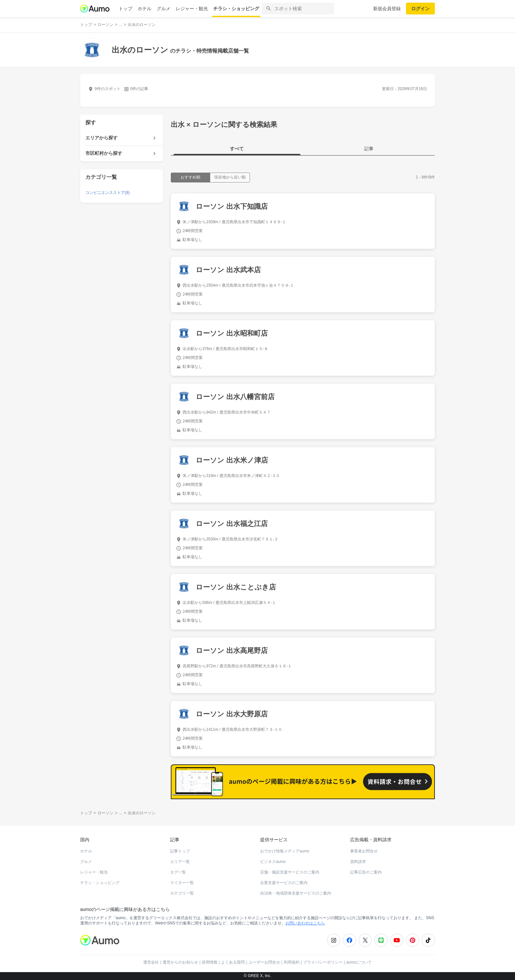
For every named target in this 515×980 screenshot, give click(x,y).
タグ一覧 (178, 872)
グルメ (164, 9)
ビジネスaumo (273, 862)
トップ (125, 9)
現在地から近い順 (230, 177)
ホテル (145, 9)
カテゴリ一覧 (182, 893)
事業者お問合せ (364, 851)
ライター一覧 (182, 883)
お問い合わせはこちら (305, 923)
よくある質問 (233, 962)
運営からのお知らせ (180, 962)
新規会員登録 (387, 9)
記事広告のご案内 (366, 872)
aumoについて (359, 962)
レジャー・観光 (192, 9)
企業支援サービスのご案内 (284, 883)
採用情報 (210, 962)
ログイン (420, 9)
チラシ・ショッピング (236, 9)
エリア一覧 (180, 862)
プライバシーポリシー (323, 962)
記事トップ (180, 851)
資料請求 (358, 862)
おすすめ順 (190, 177)
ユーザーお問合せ (264, 962)
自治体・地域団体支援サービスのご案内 (296, 893)
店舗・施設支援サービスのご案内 (290, 872)
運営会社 (151, 962)
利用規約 (292, 962)
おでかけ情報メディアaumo (285, 851)
